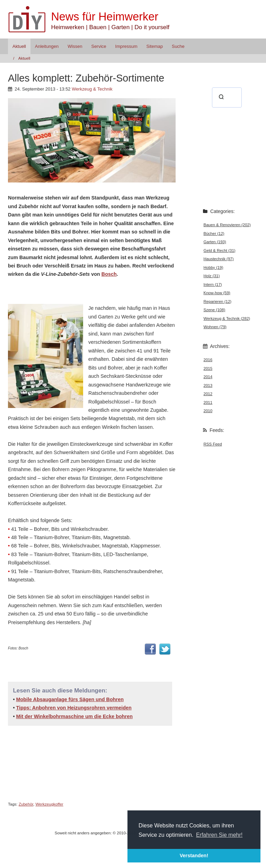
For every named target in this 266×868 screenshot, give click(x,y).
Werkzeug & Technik (92, 89)
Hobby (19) (214, 267)
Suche (178, 46)
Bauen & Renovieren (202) (227, 225)
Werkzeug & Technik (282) (227, 318)
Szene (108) (215, 310)
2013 (208, 385)
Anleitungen (47, 46)
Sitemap (155, 46)
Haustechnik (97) (219, 259)
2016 (208, 360)
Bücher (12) (214, 233)
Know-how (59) (217, 293)
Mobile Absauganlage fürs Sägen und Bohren (70, 699)
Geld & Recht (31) (220, 250)
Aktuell (19, 46)
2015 (208, 368)
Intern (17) (213, 284)
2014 (208, 377)
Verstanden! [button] (194, 856)
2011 (208, 402)
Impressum (126, 46)
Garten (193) (215, 242)
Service (99, 46)
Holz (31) (212, 276)
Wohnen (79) (215, 327)
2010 (208, 411)
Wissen (75, 46)
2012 (208, 394)
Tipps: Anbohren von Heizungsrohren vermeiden (74, 708)
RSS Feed (213, 444)
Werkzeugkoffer (49, 804)
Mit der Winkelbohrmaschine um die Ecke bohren (74, 716)
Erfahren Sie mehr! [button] (219, 835)
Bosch (109, 274)
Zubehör (26, 804)
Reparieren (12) (218, 301)
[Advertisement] (89, 290)
